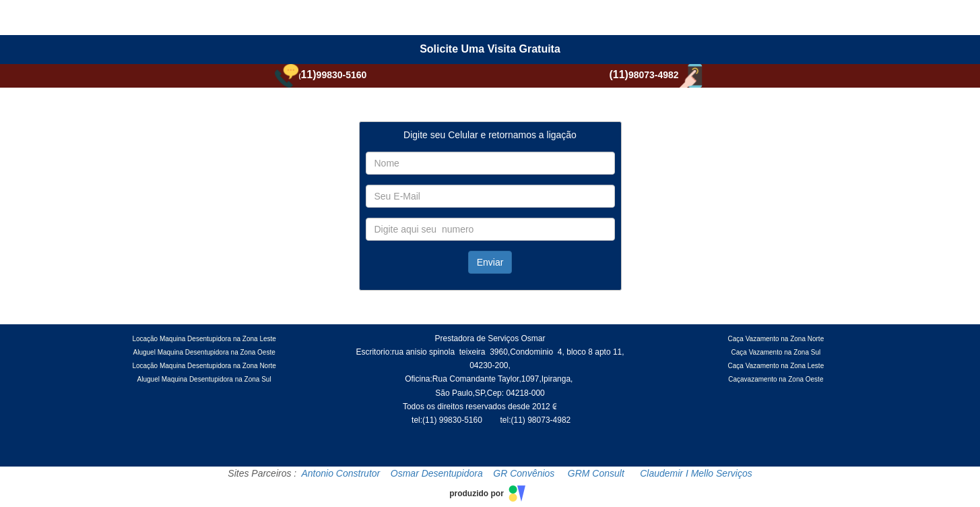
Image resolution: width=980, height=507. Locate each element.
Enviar (490, 262)
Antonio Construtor (341, 473)
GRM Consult (596, 473)
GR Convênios (524, 473)
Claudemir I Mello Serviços (696, 473)
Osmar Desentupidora (437, 473)
